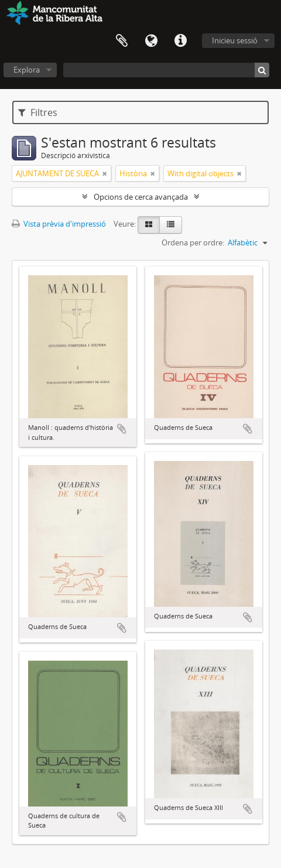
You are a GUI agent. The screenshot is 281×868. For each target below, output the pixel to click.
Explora (27, 70)
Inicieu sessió (235, 40)
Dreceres (180, 41)
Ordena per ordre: (193, 242)
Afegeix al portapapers (122, 429)
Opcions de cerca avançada (141, 197)
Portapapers (122, 41)
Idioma (151, 41)
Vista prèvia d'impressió (59, 224)
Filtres (38, 112)
